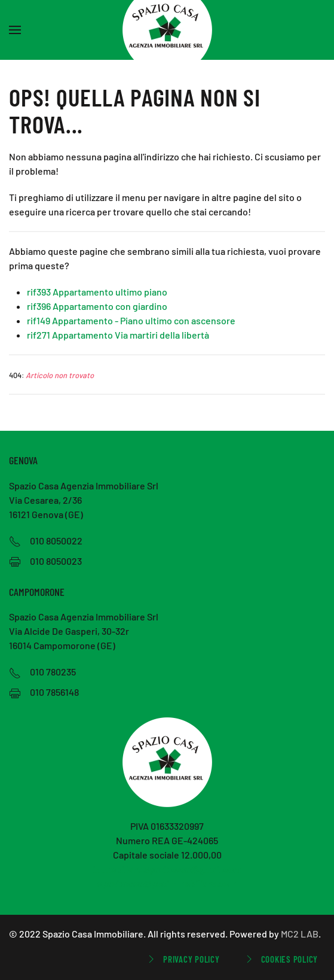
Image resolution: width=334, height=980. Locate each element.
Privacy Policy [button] (183, 959)
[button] (15, 30)
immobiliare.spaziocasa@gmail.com (167, 869)
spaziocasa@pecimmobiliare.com (167, 883)
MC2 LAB (300, 934)
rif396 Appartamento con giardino (97, 306)
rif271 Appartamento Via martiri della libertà (118, 335)
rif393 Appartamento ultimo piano (97, 292)
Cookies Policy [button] (281, 959)
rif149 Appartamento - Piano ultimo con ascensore (131, 320)
